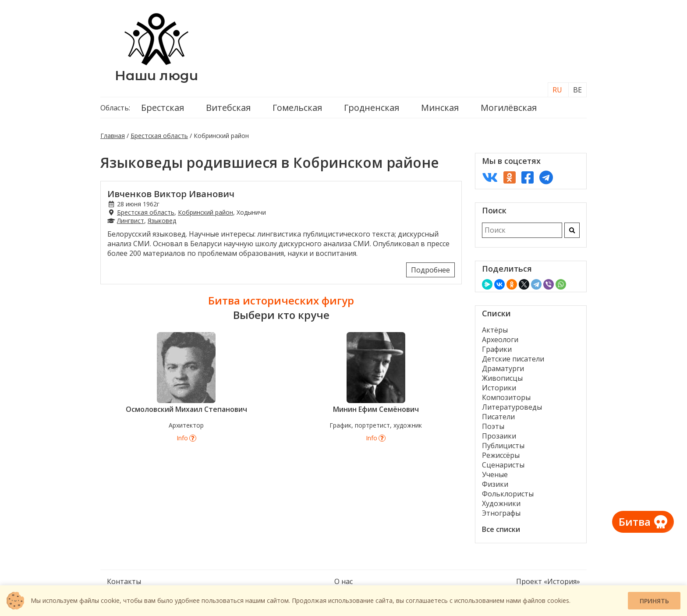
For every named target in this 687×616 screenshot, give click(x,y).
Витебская (228, 108)
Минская (440, 108)
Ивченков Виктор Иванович (171, 194)
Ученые (495, 474)
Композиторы (506, 397)
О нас (343, 581)
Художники (501, 503)
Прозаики (499, 436)
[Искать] (572, 230)
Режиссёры (501, 455)
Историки (499, 388)
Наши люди (156, 76)
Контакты (124, 581)
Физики (495, 484)
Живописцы (502, 378)
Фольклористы (508, 494)
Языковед (162, 221)
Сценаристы (503, 465)
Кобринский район (205, 212)
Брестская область (159, 136)
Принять (654, 601)
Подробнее (430, 270)
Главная (113, 136)
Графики (497, 349)
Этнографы (501, 513)
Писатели (498, 417)
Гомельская (297, 108)
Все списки (501, 529)
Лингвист (131, 221)
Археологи (500, 340)
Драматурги (503, 368)
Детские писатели (513, 359)
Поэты (493, 426)
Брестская (163, 108)
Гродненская (372, 108)
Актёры (495, 330)
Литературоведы (512, 407)
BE (577, 90)
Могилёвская (509, 108)
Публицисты (503, 446)
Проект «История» (548, 581)
